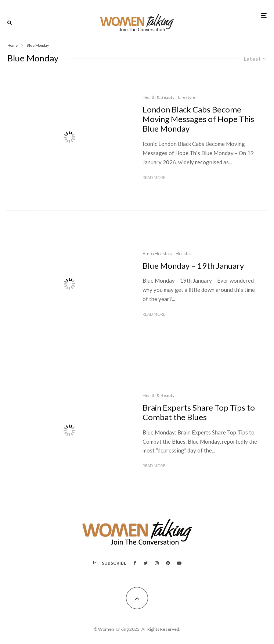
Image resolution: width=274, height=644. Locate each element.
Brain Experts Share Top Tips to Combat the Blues (199, 412)
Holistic (183, 253)
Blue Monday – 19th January (193, 266)
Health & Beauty (158, 97)
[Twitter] (146, 563)
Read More (154, 177)
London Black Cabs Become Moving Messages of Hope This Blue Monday (198, 119)
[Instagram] (157, 563)
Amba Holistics (157, 253)
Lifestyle (187, 97)
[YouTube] (179, 563)
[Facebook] (135, 563)
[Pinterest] (168, 563)
